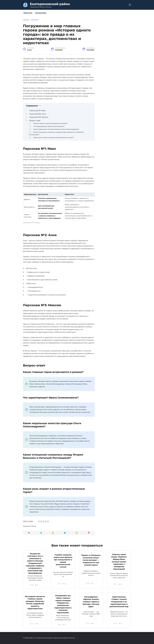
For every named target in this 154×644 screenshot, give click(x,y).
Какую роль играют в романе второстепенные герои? (54, 138)
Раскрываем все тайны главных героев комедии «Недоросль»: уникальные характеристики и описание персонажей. (63, 604)
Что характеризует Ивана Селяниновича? (49, 126)
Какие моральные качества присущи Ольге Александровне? (56, 129)
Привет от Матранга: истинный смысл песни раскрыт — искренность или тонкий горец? (91, 560)
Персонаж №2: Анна (38, 114)
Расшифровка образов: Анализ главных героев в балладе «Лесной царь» (91, 602)
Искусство (28, 13)
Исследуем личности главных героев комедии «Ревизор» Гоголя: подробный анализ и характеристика (35, 602)
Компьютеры (41, 13)
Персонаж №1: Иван (38, 111)
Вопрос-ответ (35, 121)
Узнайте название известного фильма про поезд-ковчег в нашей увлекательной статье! (63, 561)
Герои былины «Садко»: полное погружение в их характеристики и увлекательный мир (119, 602)
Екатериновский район (50, 4)
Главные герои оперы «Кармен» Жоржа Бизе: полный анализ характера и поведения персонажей (119, 562)
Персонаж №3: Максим (39, 117)
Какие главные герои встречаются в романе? (50, 123)
